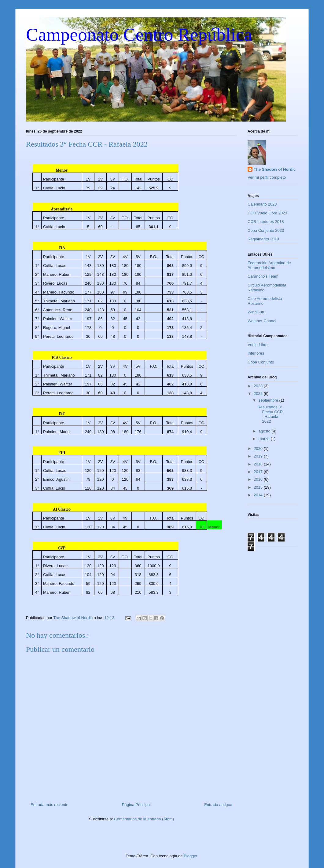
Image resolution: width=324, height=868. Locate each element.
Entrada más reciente (50, 805)
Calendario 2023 (262, 204)
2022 (259, 394)
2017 (259, 472)
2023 (259, 386)
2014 (259, 495)
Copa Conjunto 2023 (266, 230)
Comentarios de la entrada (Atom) (144, 819)
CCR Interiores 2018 (266, 222)
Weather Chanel (262, 321)
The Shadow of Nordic (275, 169)
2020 (259, 449)
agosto (265, 431)
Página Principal (136, 805)
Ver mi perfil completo (267, 177)
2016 (259, 479)
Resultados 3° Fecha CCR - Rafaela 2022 (270, 414)
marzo (265, 439)
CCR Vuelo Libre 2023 (267, 213)
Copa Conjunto (261, 362)
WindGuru (257, 312)
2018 (259, 464)
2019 (259, 456)
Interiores (256, 353)
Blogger (190, 856)
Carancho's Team (263, 276)
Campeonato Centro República (139, 35)
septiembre (269, 400)
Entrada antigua (218, 805)
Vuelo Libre (258, 345)
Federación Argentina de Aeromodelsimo (269, 265)
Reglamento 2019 (263, 239)
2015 (259, 487)
